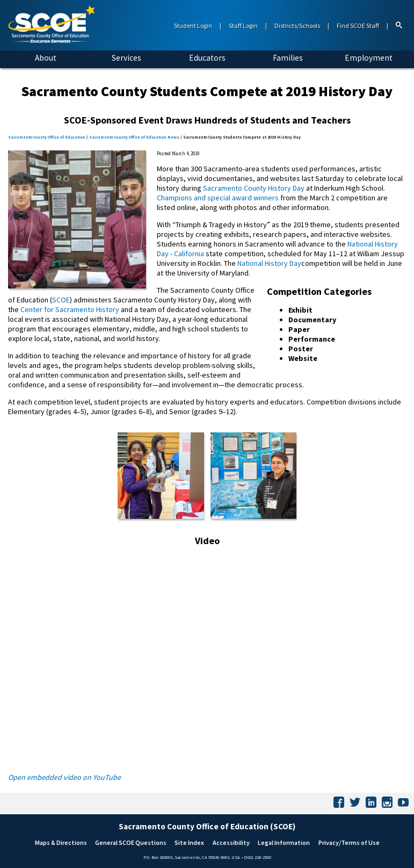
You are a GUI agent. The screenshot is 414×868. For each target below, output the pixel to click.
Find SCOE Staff (358, 26)
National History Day (269, 263)
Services (126, 58)
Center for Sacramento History (70, 309)
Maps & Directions (61, 842)
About (46, 58)
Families (288, 58)
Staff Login (243, 26)
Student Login (193, 26)
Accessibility (231, 842)
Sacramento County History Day (254, 188)
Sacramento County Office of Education (47, 137)
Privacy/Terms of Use (349, 842)
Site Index (189, 842)
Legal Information (284, 842)
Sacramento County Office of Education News (134, 137)
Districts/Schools (297, 26)
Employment (369, 58)
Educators (207, 58)
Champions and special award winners (218, 198)
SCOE (61, 300)
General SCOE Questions (131, 842)
